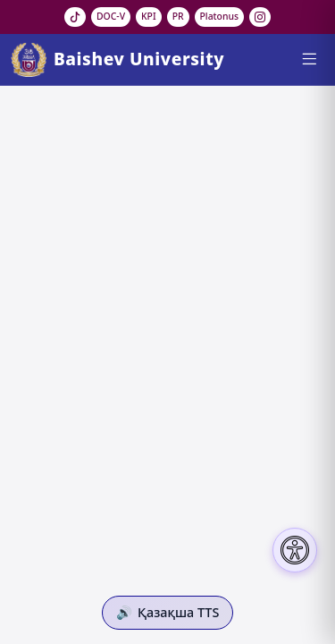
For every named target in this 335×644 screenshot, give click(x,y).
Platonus (220, 16)
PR (178, 16)
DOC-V (111, 16)
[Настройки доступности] (295, 550)
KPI (149, 16)
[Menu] (309, 59)
